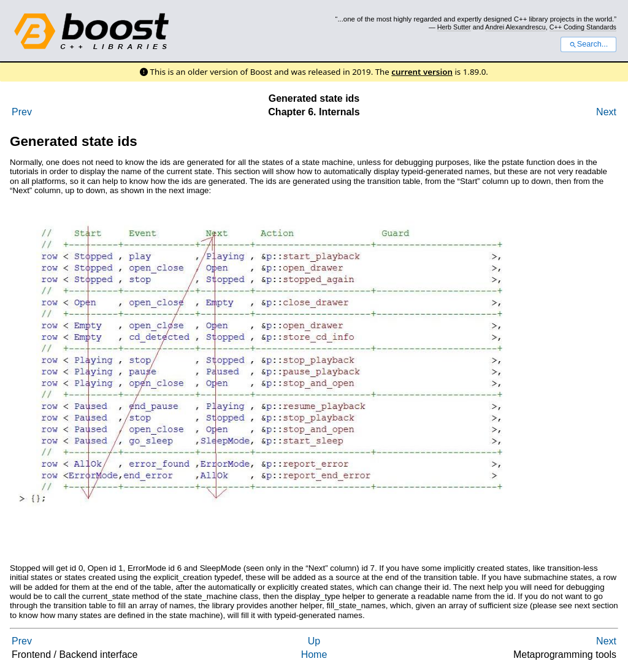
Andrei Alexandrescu (515, 27)
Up (314, 641)
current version (422, 72)
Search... (588, 44)
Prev (22, 112)
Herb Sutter (454, 27)
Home (314, 655)
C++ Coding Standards (583, 27)
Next (606, 112)
